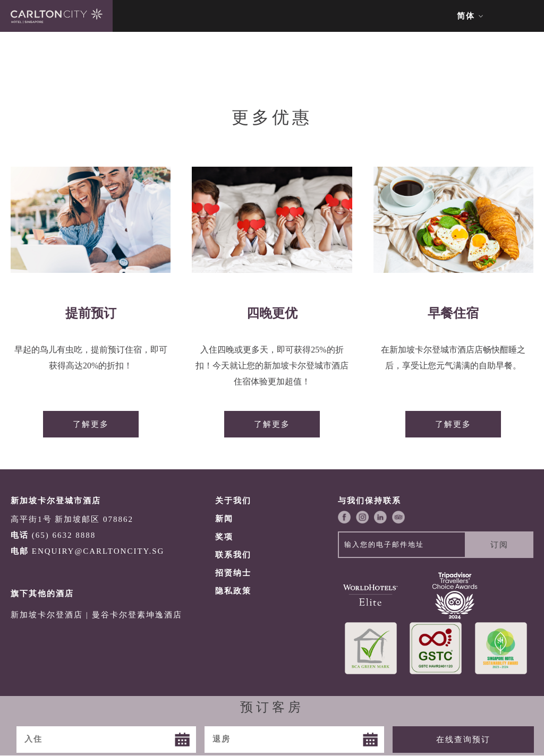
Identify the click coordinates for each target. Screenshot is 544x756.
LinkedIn (380, 517)
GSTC (436, 648)
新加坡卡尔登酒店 (47, 615)
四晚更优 (272, 313)
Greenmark (371, 648)
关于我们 (233, 501)
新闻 (224, 519)
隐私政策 (233, 591)
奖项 (224, 537)
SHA (501, 648)
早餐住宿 (453, 313)
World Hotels (371, 595)
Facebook (344, 517)
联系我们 (233, 555)
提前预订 (91, 313)
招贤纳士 (233, 573)
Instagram (362, 517)
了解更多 (91, 424)
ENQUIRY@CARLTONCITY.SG (98, 551)
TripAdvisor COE (455, 595)
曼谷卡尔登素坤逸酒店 (137, 615)
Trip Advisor (398, 517)
